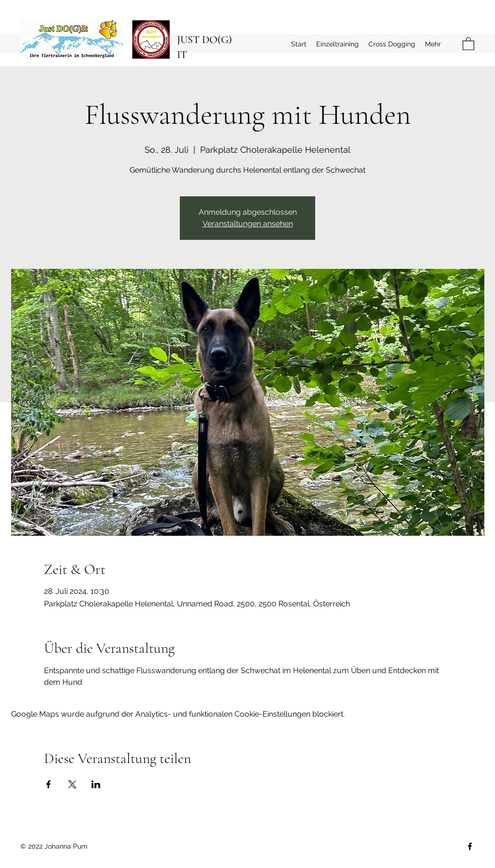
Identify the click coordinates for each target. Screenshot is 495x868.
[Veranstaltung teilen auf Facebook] (49, 784)
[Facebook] (470, 846)
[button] (468, 43)
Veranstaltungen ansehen (248, 224)
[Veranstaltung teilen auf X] (72, 784)
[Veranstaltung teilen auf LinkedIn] (96, 784)
